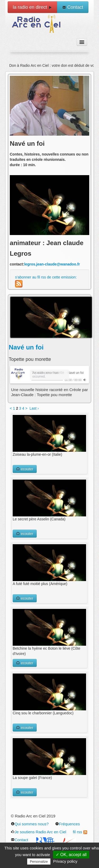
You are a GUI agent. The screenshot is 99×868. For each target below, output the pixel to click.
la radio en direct (32, 7)
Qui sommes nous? (30, 824)
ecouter (25, 469)
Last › (34, 408)
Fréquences (67, 824)
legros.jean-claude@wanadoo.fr (52, 264)
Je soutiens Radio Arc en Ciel (39, 832)
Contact (73, 7)
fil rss (80, 832)
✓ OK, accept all (71, 855)
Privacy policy (65, 861)
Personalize (39, 862)
